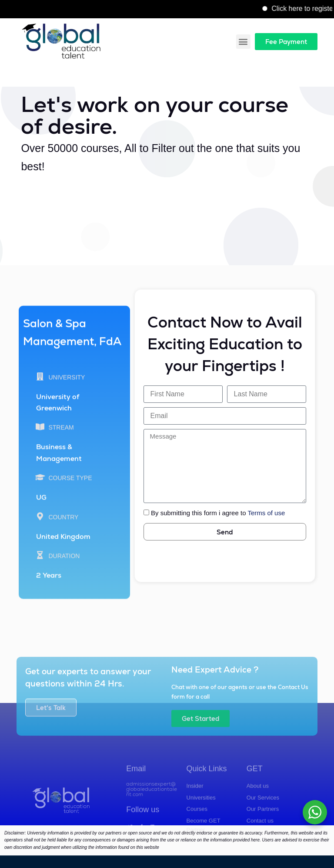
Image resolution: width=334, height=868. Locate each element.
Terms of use (266, 513)
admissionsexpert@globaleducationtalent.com (152, 821)
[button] (243, 42)
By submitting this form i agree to (218, 513)
